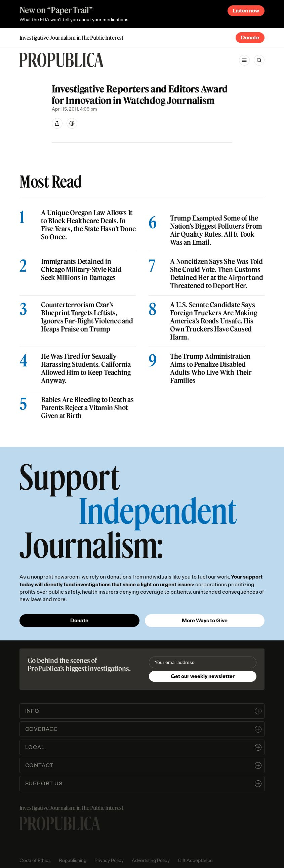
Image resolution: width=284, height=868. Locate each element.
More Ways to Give (205, 621)
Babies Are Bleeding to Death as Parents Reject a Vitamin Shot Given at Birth (87, 408)
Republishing (73, 860)
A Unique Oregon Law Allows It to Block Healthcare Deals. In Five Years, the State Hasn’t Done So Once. (88, 225)
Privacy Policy (109, 860)
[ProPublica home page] (60, 823)
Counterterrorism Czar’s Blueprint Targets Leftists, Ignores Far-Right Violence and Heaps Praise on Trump (87, 317)
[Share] (57, 123)
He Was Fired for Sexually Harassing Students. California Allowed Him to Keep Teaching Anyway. (86, 368)
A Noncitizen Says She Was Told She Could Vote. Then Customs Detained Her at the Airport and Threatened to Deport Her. (217, 274)
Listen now (246, 11)
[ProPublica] (62, 60)
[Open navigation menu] (244, 60)
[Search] (259, 60)
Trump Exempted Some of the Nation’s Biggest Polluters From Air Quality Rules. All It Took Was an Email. (216, 230)
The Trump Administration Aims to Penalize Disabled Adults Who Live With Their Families (211, 368)
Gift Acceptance (195, 860)
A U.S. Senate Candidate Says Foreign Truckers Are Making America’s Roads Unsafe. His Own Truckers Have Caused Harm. (214, 321)
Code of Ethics (35, 860)
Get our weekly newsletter (203, 676)
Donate (250, 38)
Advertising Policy (151, 860)
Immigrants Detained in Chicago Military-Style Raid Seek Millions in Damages (81, 270)
